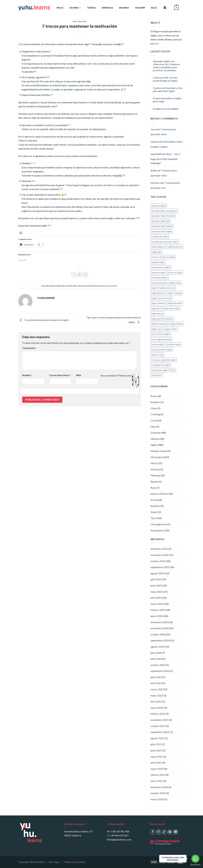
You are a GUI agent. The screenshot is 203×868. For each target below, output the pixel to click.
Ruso (153, 488)
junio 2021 (156, 750)
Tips (153, 518)
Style (153, 512)
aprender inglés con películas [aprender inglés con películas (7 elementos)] (164, 211)
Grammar (156, 433)
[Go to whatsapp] (195, 859)
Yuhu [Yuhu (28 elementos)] (173, 370)
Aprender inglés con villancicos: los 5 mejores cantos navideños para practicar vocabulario (166, 66)
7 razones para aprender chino (163, 132)
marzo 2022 (157, 708)
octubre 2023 (158, 665)
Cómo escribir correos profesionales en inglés (165, 79)
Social (154, 500)
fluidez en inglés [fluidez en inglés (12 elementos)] (159, 273)
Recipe (154, 481)
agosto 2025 (157, 573)
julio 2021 (156, 744)
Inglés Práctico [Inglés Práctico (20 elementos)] (176, 324)
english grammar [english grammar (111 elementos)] (175, 247)
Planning (155, 475)
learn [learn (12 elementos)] (154, 334)
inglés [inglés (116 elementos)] (154, 288)
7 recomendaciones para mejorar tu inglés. (44, 320)
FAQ (153, 427)
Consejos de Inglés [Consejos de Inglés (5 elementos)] (160, 236)
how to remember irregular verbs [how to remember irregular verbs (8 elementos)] (166, 283)
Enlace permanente (108, 286)
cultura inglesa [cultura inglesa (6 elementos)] (158, 247)
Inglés (154, 445)
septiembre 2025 (160, 567)
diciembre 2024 (159, 622)
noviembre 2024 (159, 628)
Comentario (29, 348)
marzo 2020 (157, 799)
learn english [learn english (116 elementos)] (165, 334)
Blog (154, 8)
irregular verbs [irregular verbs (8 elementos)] (170, 329)
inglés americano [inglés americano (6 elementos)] (167, 288)
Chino (154, 408)
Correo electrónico (60, 375)
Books (154, 396)
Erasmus (124, 8)
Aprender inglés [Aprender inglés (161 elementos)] (159, 206)
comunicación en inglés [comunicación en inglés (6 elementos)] (162, 231)
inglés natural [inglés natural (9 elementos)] (157, 313)
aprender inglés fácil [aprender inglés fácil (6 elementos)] (160, 221)
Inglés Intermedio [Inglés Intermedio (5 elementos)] (171, 308)
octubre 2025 (158, 561)
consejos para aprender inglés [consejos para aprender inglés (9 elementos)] (165, 242)
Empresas (107, 8)
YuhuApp (140, 8)
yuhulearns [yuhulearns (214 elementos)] (156, 375)
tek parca (156, 183)
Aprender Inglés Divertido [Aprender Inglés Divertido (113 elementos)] (163, 216)
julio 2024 (156, 653)
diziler (154, 170)
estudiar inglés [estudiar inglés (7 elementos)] (158, 262)
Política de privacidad (74, 862)
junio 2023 (156, 677)
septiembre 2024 (160, 640)
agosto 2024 (157, 647)
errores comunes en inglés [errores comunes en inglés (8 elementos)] (163, 257)
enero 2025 (157, 616)
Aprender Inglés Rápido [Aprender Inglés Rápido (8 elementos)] (162, 226)
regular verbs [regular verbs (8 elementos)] (157, 355)
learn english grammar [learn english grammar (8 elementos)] (161, 339)
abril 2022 (156, 701)
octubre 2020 (158, 793)
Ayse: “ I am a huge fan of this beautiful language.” (165, 158)
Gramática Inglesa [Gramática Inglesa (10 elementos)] (160, 278)
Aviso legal (54, 862)
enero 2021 (157, 781)
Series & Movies (159, 494)
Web (78, 375)
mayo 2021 (157, 757)
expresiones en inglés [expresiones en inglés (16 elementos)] (161, 267)
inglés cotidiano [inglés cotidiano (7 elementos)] (158, 303)
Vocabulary (157, 530)
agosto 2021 (157, 738)
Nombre (27, 375)
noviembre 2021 (159, 720)
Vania (154, 142)
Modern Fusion (159, 451)
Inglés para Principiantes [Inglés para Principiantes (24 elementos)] (162, 319)
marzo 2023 (157, 689)
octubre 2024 (158, 634)
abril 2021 (156, 763)
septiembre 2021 (160, 732)
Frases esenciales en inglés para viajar (167, 100)
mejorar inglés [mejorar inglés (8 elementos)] (158, 344)
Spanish (155, 506)
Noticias (155, 469)
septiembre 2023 (160, 671)
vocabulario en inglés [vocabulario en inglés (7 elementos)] (161, 365)
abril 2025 (156, 598)
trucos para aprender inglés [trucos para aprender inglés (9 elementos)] (164, 360)
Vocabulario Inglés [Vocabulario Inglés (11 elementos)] (160, 370)
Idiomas (75, 8)
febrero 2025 (158, 610)
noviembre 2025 (159, 555)
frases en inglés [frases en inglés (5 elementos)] (175, 273)
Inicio (60, 8)
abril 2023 (156, 683)
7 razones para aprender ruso (165, 185)
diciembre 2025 (159, 549)
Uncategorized (159, 524)
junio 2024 (156, 659)
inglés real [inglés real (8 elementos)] (156, 329)
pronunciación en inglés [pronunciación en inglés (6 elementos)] (162, 350)
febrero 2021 (158, 775)
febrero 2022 (158, 714)
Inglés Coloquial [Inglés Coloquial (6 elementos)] (175, 293)
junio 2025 (156, 585)
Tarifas (91, 8)
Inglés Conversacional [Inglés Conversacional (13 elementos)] (161, 298)
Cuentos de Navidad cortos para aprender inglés (168, 89)
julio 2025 (156, 579)
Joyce (154, 129)
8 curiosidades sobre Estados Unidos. (167, 144)
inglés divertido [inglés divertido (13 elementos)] (175, 303)
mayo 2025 (157, 592)
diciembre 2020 (159, 787)
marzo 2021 (157, 769)
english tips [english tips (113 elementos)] (156, 252)
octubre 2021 (158, 726)
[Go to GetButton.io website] (195, 865)
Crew (153, 420)
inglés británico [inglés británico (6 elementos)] (158, 293)
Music (154, 463)
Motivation (79, 21)
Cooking (155, 414)
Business (155, 402)
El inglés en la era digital (166, 109)
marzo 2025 (157, 604)
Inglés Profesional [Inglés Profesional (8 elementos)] (159, 324)
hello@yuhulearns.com (119, 839)
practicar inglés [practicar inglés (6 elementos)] (174, 344)
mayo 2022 (157, 695)
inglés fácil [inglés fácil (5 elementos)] (156, 308)
